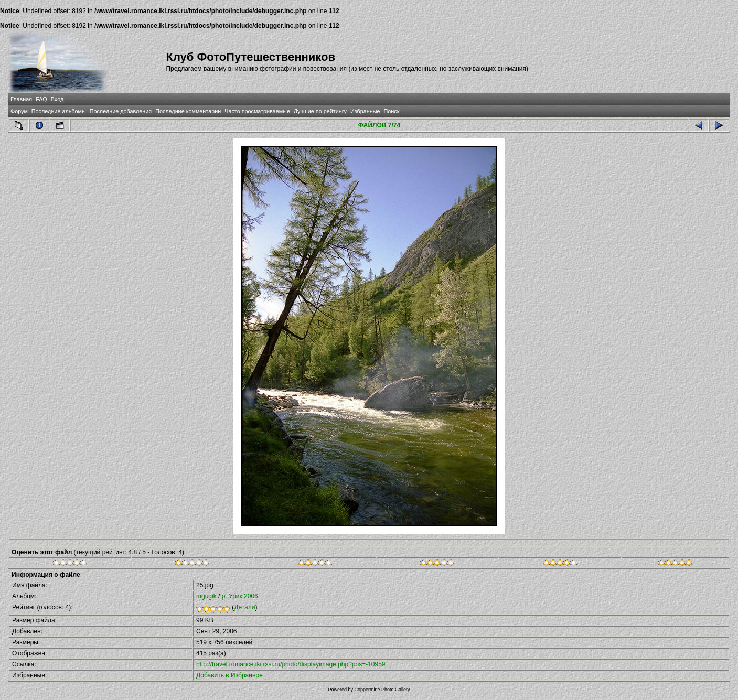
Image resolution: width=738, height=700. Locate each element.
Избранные (365, 111)
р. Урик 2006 (240, 596)
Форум (19, 111)
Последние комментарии (188, 111)
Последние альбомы (59, 111)
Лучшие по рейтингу (320, 111)
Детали (244, 607)
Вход (57, 99)
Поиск (391, 111)
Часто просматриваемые (257, 111)
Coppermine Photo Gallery (382, 690)
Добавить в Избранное (229, 675)
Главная (21, 99)
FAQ (41, 99)
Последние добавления (121, 111)
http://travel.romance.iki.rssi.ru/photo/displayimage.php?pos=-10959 (291, 664)
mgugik (206, 596)
